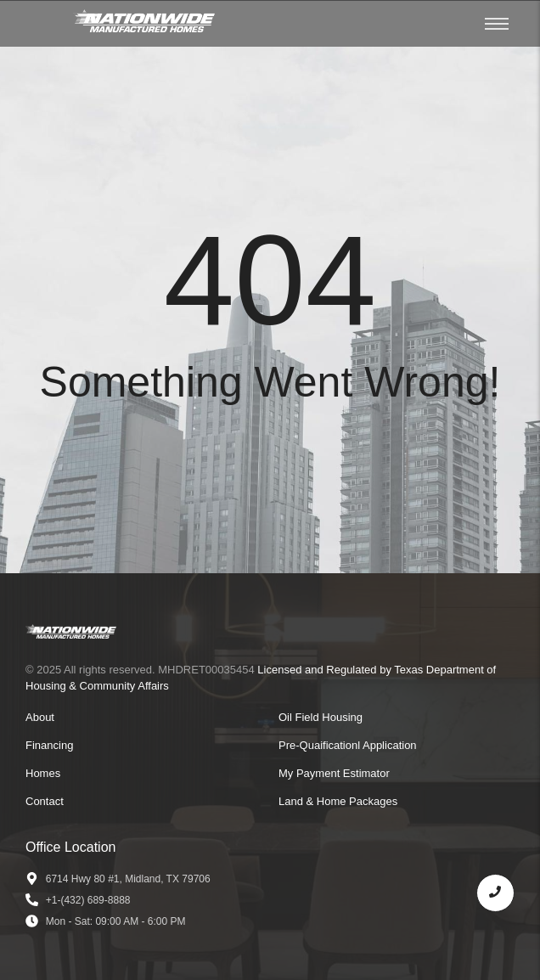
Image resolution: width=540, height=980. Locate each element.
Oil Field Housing (321, 717)
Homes (43, 773)
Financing (49, 745)
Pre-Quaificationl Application (348, 745)
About (40, 717)
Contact (45, 801)
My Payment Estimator (334, 773)
